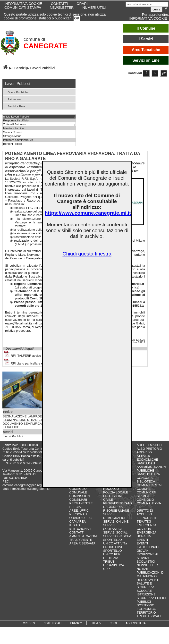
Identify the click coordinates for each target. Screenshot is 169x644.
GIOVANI (143, 551)
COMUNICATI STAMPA (23, 8)
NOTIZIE (143, 569)
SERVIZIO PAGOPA (117, 536)
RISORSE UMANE (116, 511)
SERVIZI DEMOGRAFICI (114, 516)
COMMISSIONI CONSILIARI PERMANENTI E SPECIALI (81, 501)
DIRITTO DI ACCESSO (145, 512)
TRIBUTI (109, 562)
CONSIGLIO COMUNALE (78, 491)
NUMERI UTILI (94, 8)
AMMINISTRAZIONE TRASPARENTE (84, 538)
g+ (164, 73)
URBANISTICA (114, 565)
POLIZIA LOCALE (116, 492)
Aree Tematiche (146, 50)
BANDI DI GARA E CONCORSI (150, 476)
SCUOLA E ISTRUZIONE (146, 593)
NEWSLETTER (62, 8)
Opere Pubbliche (16, 92)
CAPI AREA (78, 521)
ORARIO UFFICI (81, 518)
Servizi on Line (146, 60)
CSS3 (113, 623)
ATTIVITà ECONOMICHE (147, 458)
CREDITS (29, 623)
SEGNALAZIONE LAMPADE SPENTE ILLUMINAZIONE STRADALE (29, 418)
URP (106, 569)
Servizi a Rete (14, 106)
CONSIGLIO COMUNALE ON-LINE (149, 503)
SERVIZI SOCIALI (116, 532)
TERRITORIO (146, 613)
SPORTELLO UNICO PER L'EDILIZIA (113, 554)
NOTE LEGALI (53, 623)
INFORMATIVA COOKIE (148, 18)
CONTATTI (77, 532)
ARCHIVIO (144, 452)
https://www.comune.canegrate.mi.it (88, 213)
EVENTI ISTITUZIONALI (148, 545)
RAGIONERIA (113, 507)
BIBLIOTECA (146, 481)
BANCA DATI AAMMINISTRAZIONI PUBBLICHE (152, 467)
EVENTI (142, 540)
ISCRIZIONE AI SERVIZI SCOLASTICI (147, 558)
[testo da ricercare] (147, 4)
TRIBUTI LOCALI (149, 616)
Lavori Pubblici (13, 436)
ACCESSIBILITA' (136, 623)
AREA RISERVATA (82, 543)
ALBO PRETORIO (149, 449)
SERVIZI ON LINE (116, 521)
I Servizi (146, 39)
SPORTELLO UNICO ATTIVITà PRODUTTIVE (115, 543)
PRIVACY (76, 623)
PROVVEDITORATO (118, 503)
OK (77, 18)
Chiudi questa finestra (87, 254)
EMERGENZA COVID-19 (146, 527)
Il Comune (146, 28)
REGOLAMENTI (148, 580)
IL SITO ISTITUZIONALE (81, 527)
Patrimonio (12, 99)
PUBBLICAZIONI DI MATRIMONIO (151, 574)
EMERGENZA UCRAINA (146, 534)
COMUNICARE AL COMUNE (149, 487)
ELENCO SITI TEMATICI (146, 520)
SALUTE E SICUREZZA (146, 585)
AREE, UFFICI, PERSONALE (80, 512)
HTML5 (96, 623)
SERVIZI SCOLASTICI (112, 527)
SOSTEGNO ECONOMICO (146, 607)
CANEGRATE (45, 46)
